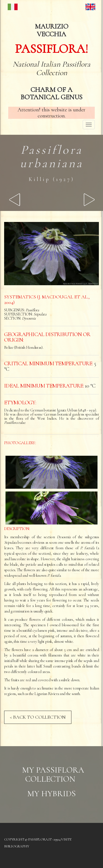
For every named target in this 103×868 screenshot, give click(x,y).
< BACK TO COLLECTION (38, 717)
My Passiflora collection (53, 774)
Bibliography (17, 846)
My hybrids (51, 794)
